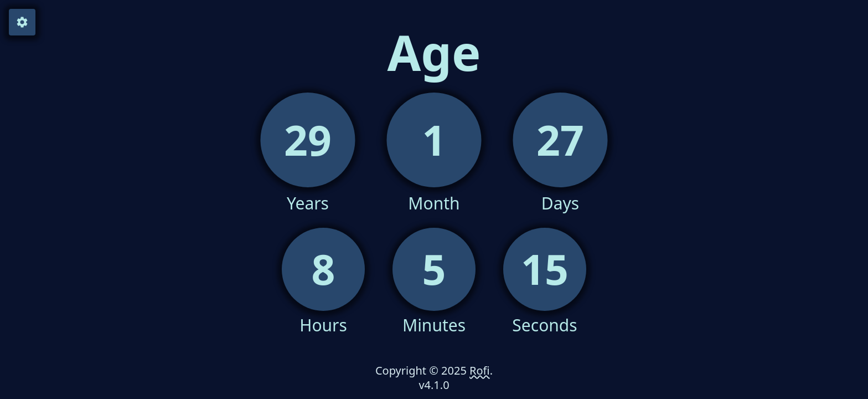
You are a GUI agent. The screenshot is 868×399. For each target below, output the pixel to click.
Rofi (480, 370)
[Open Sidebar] (22, 22)
